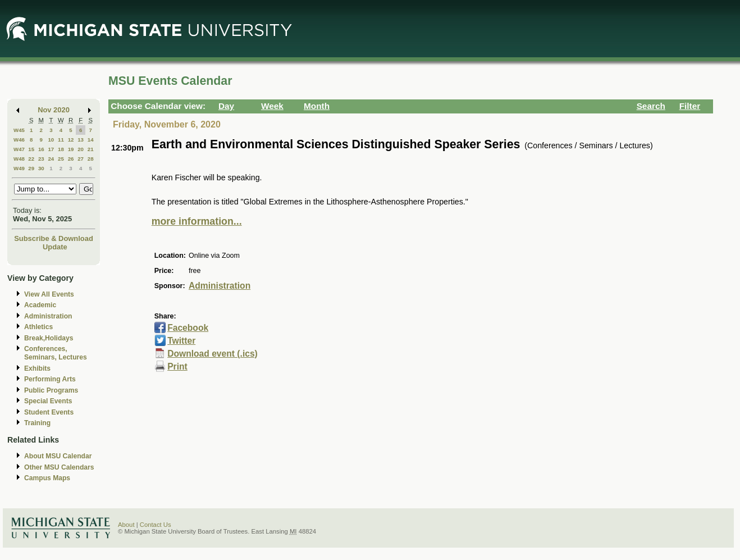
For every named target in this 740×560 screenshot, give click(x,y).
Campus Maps (47, 478)
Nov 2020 (54, 110)
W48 (19, 159)
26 (71, 159)
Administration (48, 316)
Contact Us (156, 525)
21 (91, 149)
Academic (40, 305)
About (126, 525)
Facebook (188, 328)
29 (31, 168)
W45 (19, 130)
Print (177, 366)
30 (41, 168)
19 (71, 149)
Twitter (181, 341)
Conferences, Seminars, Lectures (56, 353)
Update (55, 247)
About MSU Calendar (58, 456)
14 (91, 140)
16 (41, 149)
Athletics (38, 327)
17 (51, 149)
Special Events (48, 401)
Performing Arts (50, 379)
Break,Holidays (49, 338)
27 (81, 159)
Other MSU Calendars (59, 467)
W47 (19, 149)
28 (91, 159)
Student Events (49, 412)
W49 (19, 168)
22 (31, 159)
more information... (197, 221)
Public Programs (51, 390)
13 (81, 140)
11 (61, 140)
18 (61, 149)
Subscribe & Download (54, 238)
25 (61, 159)
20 (81, 149)
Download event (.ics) (213, 354)
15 (31, 149)
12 (71, 140)
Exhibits (37, 368)
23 (41, 159)
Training (37, 423)
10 (51, 140)
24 (51, 159)
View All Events (49, 294)
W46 (19, 140)
